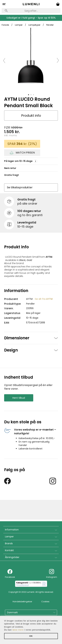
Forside (5, 25)
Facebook (10, 577)
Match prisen (25, 153)
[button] (4, 60)
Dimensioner (17, 338)
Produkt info (31, 116)
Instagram (52, 577)
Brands (9, 543)
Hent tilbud (19, 398)
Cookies (45, 602)
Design (11, 350)
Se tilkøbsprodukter (20, 187)
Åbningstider (12, 557)
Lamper (9, 537)
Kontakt (9, 550)
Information (12, 530)
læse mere (18, 630)
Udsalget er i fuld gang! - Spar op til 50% (31, 18)
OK (31, 636)
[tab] (29, 95)
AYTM (43, 299)
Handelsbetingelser (22, 602)
